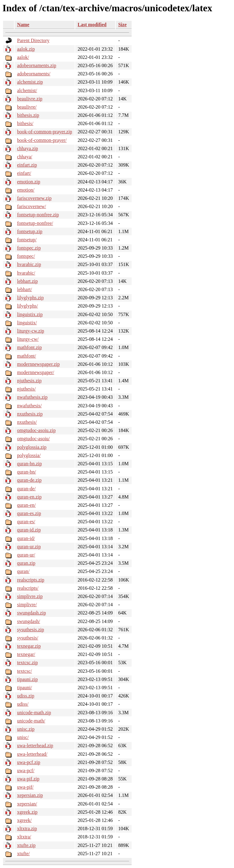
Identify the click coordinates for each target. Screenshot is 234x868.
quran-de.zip (29, 480)
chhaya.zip (28, 148)
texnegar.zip (29, 646)
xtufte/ (23, 854)
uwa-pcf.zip (29, 762)
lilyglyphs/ (27, 306)
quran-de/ (26, 489)
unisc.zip (26, 729)
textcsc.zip (27, 663)
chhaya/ (25, 157)
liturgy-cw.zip (31, 331)
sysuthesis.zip (30, 630)
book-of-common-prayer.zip (45, 132)
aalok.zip (26, 49)
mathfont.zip (29, 347)
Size (122, 25)
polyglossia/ (29, 455)
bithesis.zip (28, 115)
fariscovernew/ (32, 206)
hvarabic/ (26, 273)
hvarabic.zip (29, 264)
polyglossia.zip (32, 447)
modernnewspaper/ (36, 372)
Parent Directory (33, 40)
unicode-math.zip (34, 713)
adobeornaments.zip (37, 65)
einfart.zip (27, 165)
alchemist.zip (30, 82)
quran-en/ (26, 505)
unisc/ (23, 737)
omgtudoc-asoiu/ (34, 439)
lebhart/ (25, 289)
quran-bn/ (27, 472)
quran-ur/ (26, 555)
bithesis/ (25, 123)
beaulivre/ (27, 107)
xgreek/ (24, 820)
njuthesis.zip (29, 381)
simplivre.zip (30, 596)
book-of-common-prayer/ (42, 140)
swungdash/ (29, 621)
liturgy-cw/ (28, 339)
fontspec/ (26, 256)
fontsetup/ (27, 240)
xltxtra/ (24, 837)
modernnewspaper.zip (38, 364)
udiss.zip (26, 696)
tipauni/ (25, 688)
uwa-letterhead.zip (35, 746)
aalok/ (23, 57)
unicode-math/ (31, 721)
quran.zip (26, 563)
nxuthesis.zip (30, 414)
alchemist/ (27, 90)
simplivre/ (27, 605)
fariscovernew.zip (34, 198)
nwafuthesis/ (29, 406)
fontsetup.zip (30, 231)
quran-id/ (26, 538)
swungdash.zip (32, 613)
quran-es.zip (29, 513)
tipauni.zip (27, 679)
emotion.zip (29, 182)
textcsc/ (25, 671)
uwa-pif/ (25, 787)
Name (23, 25)
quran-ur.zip (29, 547)
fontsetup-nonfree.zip (38, 215)
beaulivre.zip (30, 99)
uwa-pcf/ (26, 771)
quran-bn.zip (29, 464)
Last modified (92, 25)
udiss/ (23, 704)
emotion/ (26, 190)
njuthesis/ (26, 389)
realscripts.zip (31, 580)
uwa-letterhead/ (32, 754)
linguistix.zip (30, 314)
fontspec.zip (29, 248)
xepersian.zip (30, 795)
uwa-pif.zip (28, 779)
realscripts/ (28, 588)
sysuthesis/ (28, 638)
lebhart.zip (27, 281)
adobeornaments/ (34, 74)
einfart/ (24, 173)
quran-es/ (26, 522)
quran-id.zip (29, 530)
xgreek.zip (27, 812)
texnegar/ (26, 654)
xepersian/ (27, 804)
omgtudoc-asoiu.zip (36, 430)
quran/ (23, 571)
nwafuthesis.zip (32, 397)
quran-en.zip (29, 497)
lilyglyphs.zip (30, 298)
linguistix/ (27, 323)
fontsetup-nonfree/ (35, 223)
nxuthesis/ (27, 422)
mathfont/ (27, 356)
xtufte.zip (26, 845)
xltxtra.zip (27, 828)
